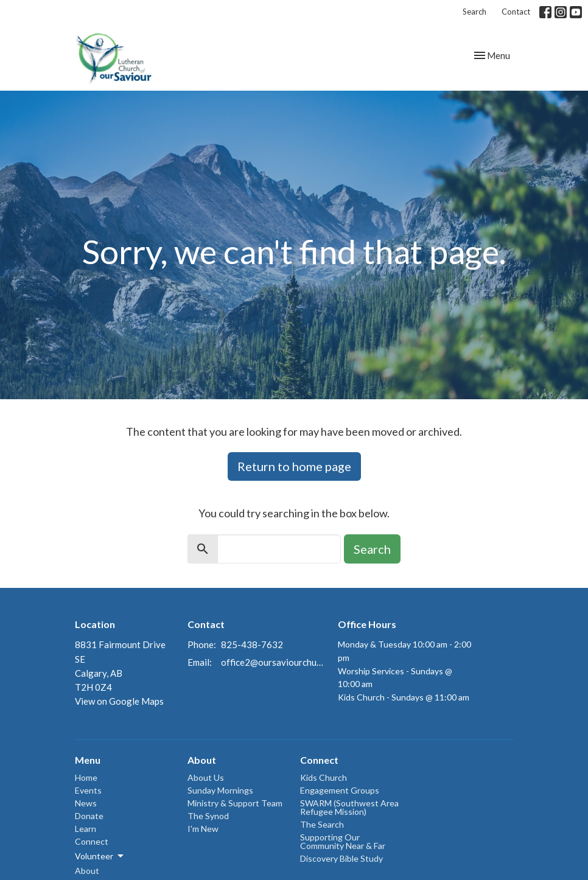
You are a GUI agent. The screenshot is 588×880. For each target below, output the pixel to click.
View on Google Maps (119, 701)
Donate (89, 816)
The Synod (208, 816)
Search (474, 12)
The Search (322, 824)
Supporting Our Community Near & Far (343, 841)
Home (86, 777)
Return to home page (294, 466)
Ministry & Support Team (235, 803)
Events (88, 790)
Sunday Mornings (220, 790)
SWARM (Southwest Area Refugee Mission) (349, 807)
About (87, 871)
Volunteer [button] (100, 856)
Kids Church (324, 777)
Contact (516, 12)
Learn (86, 829)
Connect (92, 841)
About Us (206, 777)
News (86, 803)
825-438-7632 (252, 644)
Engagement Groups (340, 790)
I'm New (203, 829)
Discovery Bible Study (341, 858)
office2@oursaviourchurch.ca (273, 662)
